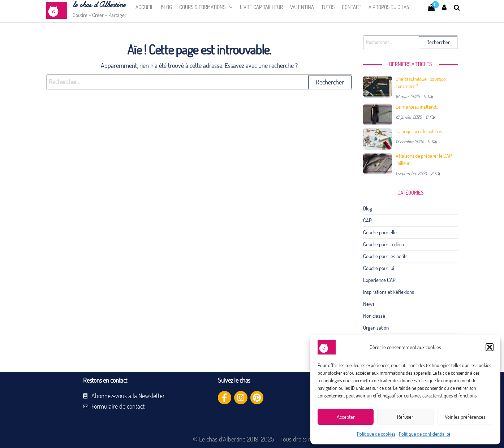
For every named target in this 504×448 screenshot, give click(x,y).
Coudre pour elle (380, 232)
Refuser (405, 417)
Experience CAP (379, 280)
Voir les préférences (465, 417)
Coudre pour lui (379, 268)
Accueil (145, 7)
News (369, 304)
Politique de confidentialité (425, 434)
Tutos (328, 7)
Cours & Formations (202, 7)
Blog (166, 7)
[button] (490, 347)
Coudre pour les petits (385, 256)
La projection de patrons (419, 131)
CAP (367, 220)
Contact (352, 7)
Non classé (374, 316)
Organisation (376, 328)
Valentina (302, 7)
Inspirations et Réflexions (389, 292)
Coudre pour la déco (384, 244)
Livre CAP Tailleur (261, 7)
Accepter (346, 417)
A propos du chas (389, 7)
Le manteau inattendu (417, 107)
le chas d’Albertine (99, 5)
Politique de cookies (376, 434)
